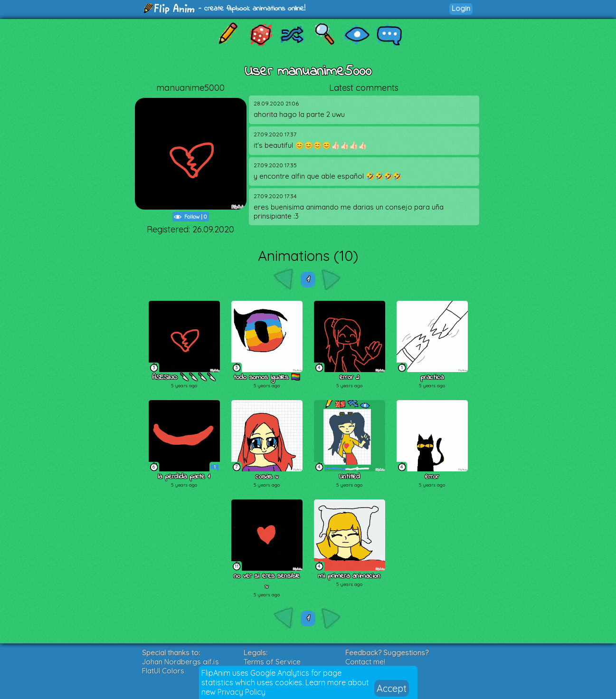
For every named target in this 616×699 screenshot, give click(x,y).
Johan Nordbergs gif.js (180, 662)
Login (461, 8)
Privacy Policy (242, 692)
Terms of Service (272, 662)
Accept (392, 688)
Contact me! (365, 662)
